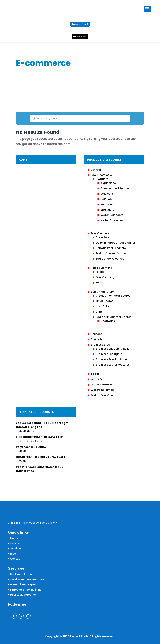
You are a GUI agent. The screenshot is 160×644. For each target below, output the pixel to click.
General (96, 170)
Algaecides (108, 183)
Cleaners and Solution (116, 188)
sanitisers (107, 204)
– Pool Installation (20, 574)
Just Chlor (103, 306)
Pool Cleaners (100, 233)
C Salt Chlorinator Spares (113, 296)
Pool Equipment (101, 268)
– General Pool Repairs (23, 585)
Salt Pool (106, 199)
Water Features (101, 379)
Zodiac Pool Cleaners (110, 259)
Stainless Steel (101, 345)
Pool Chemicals (101, 175)
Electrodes (108, 321)
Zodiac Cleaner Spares (111, 253)
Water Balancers (112, 215)
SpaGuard (107, 210)
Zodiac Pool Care (102, 395)
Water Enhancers (112, 220)
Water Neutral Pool (103, 385)
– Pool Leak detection (22, 595)
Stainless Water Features (113, 365)
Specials (96, 339)
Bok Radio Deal (80, 37)
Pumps (100, 283)
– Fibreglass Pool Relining (25, 590)
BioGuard (102, 179)
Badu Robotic (105, 237)
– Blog (12, 554)
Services (96, 334)
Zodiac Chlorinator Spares (114, 317)
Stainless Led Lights (109, 354)
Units (99, 312)
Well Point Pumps (102, 390)
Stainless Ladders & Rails (113, 349)
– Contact (15, 559)
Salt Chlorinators (102, 292)
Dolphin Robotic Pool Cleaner (115, 243)
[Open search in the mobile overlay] (80, 118)
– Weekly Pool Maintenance (26, 580)
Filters (100, 272)
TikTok (95, 374)
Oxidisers (107, 194)
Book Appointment (80, 24)
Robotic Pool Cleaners (111, 248)
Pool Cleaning (105, 277)
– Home (13, 538)
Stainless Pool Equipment (113, 359)
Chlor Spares (104, 301)
